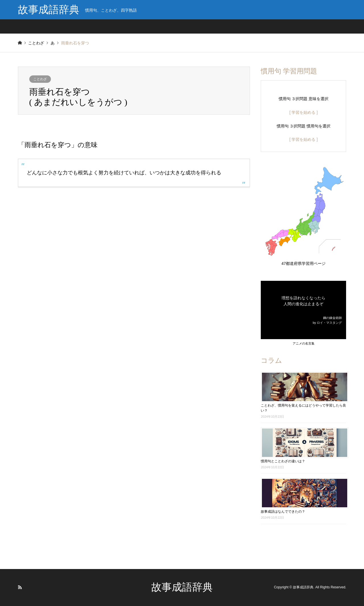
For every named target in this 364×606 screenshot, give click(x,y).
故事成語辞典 (182, 587)
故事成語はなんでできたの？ (283, 512)
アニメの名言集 (304, 343)
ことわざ (40, 79)
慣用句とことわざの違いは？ (283, 461)
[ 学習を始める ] (304, 112)
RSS (20, 587)
